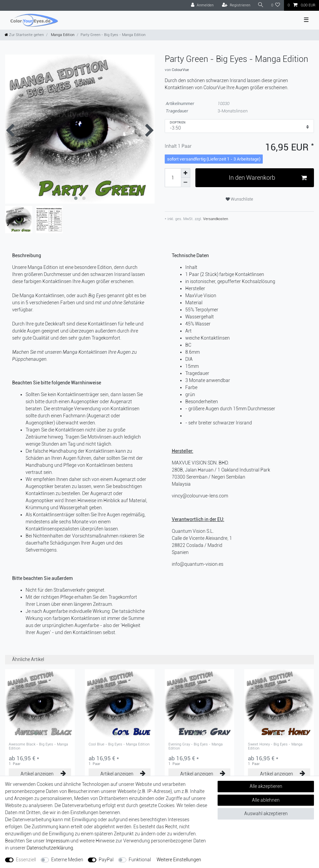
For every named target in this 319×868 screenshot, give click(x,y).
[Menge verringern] (186, 182)
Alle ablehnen (266, 800)
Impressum (58, 841)
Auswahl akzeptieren (266, 813)
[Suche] (261, 5)
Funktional (140, 860)
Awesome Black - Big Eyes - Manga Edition (38, 747)
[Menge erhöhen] (186, 173)
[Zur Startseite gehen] (24, 35)
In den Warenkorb (268, 178)
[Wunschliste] (276, 5)
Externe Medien (67, 860)
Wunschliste (239, 199)
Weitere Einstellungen (179, 860)
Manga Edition (62, 35)
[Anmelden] (202, 5)
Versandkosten (215, 219)
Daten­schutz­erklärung (50, 848)
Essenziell (26, 860)
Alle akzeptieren (266, 786)
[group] (40, 704)
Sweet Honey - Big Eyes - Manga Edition (275, 747)
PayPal (106, 860)
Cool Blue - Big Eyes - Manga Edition (119, 744)
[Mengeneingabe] (173, 178)
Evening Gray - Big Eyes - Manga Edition (196, 747)
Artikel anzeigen (43, 774)
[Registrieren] (236, 5)
